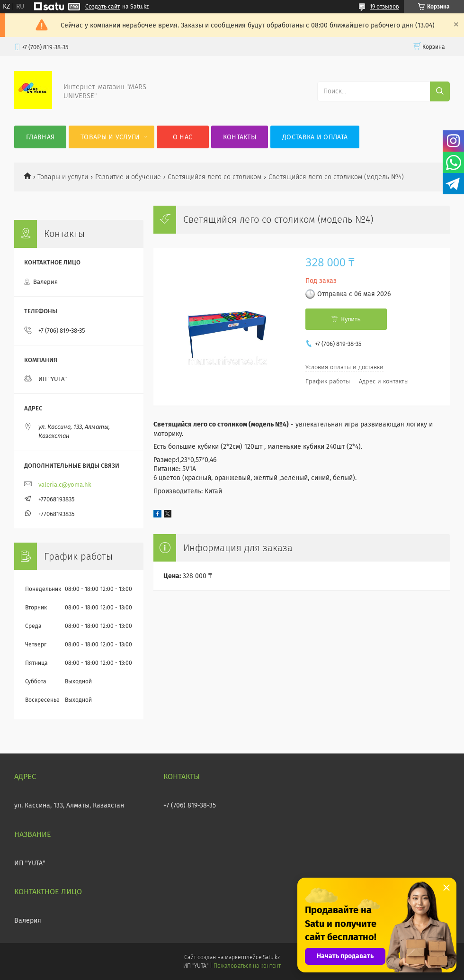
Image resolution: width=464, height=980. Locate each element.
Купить (351, 319)
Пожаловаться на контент (247, 966)
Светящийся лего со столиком (214, 177)
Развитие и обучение (128, 177)
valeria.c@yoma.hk (65, 485)
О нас (183, 137)
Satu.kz (271, 957)
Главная (40, 137)
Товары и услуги (110, 137)
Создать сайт (103, 7)
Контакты (240, 137)
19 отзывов (384, 7)
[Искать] (440, 91)
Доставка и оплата (315, 137)
